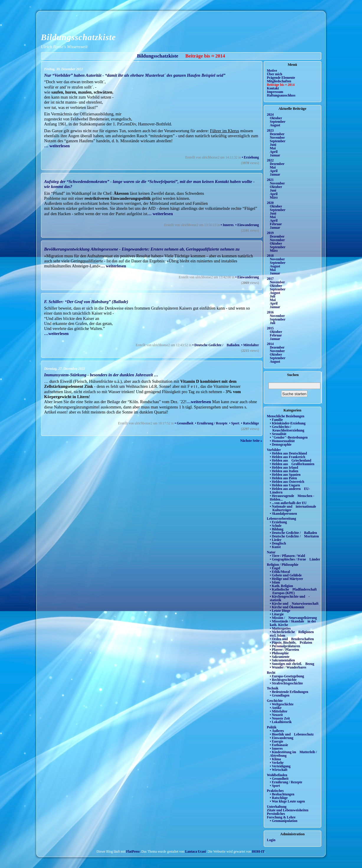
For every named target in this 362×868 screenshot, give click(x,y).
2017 (270, 279)
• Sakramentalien (282, 660)
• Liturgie (277, 614)
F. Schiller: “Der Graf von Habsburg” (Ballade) (86, 302)
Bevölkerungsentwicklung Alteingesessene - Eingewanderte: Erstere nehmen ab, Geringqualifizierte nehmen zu (142, 249)
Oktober (276, 118)
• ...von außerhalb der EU (288, 503)
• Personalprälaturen (285, 646)
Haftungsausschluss (281, 95)
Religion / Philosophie (283, 565)
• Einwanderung (247, 225)
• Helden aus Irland (284, 467)
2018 (270, 256)
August (275, 125)
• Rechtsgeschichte (283, 680)
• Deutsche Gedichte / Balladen (216, 345)
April (274, 152)
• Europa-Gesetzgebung (287, 676)
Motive (272, 71)
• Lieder (276, 540)
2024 (270, 115)
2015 (270, 328)
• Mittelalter (250, 345)
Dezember (277, 134)
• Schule (276, 526)
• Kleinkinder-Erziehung (288, 423)
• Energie (277, 741)
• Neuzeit (276, 715)
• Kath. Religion (282, 586)
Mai (273, 148)
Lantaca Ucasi (196, 851)
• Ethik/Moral (280, 572)
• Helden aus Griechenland (291, 460)
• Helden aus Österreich (287, 482)
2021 (270, 180)
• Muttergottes (280, 628)
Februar (276, 224)
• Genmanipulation (284, 821)
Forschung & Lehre (281, 817)
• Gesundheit (184, 423)
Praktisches (275, 791)
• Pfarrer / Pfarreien (285, 650)
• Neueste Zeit (280, 718)
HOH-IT (258, 851)
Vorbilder (274, 450)
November (277, 138)
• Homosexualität (282, 441)
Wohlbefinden (277, 775)
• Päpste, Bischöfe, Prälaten (291, 643)
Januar (275, 155)
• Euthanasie (279, 745)
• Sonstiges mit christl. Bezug (292, 664)
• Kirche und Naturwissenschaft (294, 604)
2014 (270, 344)
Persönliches (276, 814)
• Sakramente (280, 657)
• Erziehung (250, 157)
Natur (271, 552)
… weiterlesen (57, 146)
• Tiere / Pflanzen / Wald (288, 556)
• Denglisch (278, 543)
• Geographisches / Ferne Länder (295, 559)
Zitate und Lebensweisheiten (288, 810)
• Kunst (275, 547)
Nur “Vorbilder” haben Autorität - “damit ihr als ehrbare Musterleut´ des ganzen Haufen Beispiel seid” (135, 75)
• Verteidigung (280, 766)
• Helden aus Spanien (285, 475)
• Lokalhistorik (281, 722)
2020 (270, 203)
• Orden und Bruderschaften (292, 639)
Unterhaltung (277, 807)
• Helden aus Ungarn (285, 485)
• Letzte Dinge (280, 611)
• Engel (275, 568)
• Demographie (281, 444)
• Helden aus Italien (284, 471)
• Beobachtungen (282, 794)
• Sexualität (278, 434)
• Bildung (277, 529)
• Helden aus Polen (284, 478)
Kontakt (273, 88)
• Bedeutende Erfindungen (289, 692)
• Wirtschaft (279, 770)
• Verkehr (277, 763)
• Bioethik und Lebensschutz (292, 734)
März (274, 197)
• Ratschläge (250, 423)
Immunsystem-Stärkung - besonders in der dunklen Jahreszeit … (101, 375)
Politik (272, 727)
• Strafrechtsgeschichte (286, 683)
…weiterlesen (56, 334)
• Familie (276, 420)
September (278, 122)
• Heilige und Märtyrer (287, 579)
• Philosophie (279, 653)
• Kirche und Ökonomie (287, 607)
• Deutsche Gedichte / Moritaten (294, 536)
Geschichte (275, 701)
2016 (270, 312)
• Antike (276, 708)
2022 (270, 160)
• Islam (275, 582)
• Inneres (227, 225)
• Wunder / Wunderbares (288, 667)
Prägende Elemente (281, 78)
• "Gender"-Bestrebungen (289, 437)
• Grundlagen (280, 695)
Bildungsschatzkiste (78, 37)
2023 (270, 130)
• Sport (234, 423)
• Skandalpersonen (284, 514)
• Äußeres (277, 731)
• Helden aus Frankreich (288, 457)
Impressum (275, 92)
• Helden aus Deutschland (289, 453)
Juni (273, 145)
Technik (273, 688)
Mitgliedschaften (279, 81)
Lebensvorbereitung (282, 519)
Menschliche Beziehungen (286, 416)
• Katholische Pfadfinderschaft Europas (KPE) (293, 591)
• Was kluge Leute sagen (288, 801)
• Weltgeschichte (282, 704)
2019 (270, 233)
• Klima (276, 759)
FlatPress (133, 851)
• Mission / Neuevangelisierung (294, 618)
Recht (271, 673)
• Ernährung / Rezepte (211, 423)
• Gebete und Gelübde (286, 575)
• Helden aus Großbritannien (292, 464)
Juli (273, 296)
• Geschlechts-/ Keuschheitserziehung (287, 429)
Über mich (275, 74)
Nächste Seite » (251, 441)
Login (271, 840)
